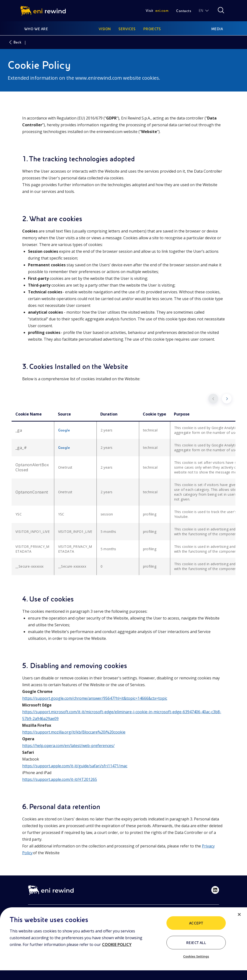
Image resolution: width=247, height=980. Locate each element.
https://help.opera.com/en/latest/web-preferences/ (68, 746)
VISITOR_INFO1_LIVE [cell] (33, 532)
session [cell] (107, 514)
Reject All (196, 943)
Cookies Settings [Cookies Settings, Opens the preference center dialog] (196, 956)
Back (14, 42)
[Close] (239, 915)
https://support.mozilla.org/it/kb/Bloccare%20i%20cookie (74, 732)
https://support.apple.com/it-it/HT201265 (60, 779)
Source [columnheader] (64, 414)
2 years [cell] (107, 430)
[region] (123, 944)
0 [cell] (102, 566)
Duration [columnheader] (109, 414)
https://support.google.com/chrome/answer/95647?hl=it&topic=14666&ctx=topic (95, 698)
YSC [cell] (19, 514)
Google (64, 430)
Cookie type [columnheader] (154, 414)
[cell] (33, 430)
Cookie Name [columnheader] (29, 414)
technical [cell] (150, 430)
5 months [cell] (108, 532)
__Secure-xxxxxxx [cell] (29, 566)
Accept (196, 923)
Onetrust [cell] (65, 467)
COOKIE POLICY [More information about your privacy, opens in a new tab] (117, 945)
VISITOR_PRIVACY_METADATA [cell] (32, 549)
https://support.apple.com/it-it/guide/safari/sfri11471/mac (75, 766)
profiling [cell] (150, 514)
